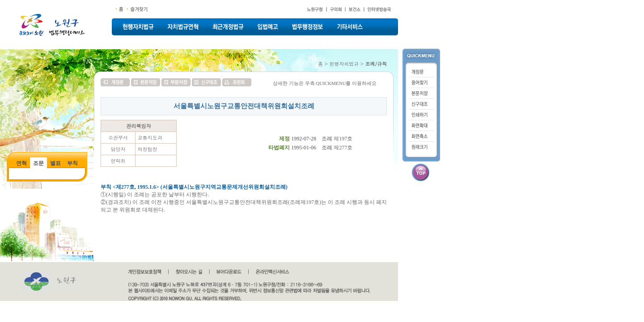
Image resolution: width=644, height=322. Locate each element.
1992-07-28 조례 (312, 139)
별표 (55, 163)
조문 (38, 163)
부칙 (72, 163)
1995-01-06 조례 (312, 148)
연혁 (21, 163)
